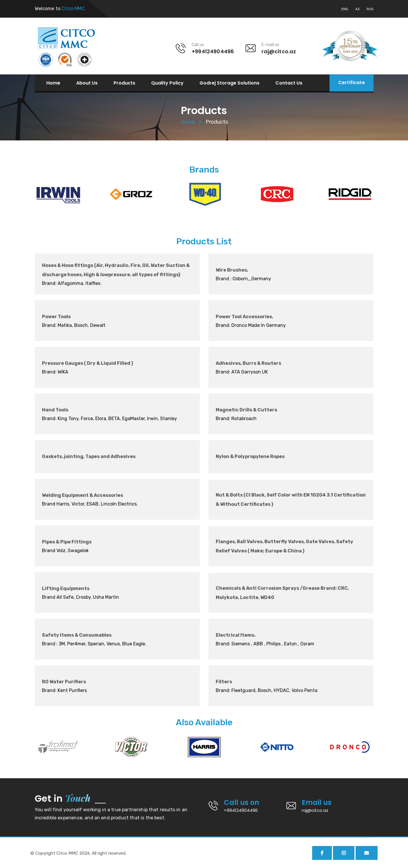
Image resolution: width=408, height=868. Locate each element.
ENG (345, 9)
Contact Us (289, 83)
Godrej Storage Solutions (229, 83)
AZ (357, 9)
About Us (87, 83)
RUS (370, 9)
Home (53, 83)
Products (124, 83)
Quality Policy (167, 83)
